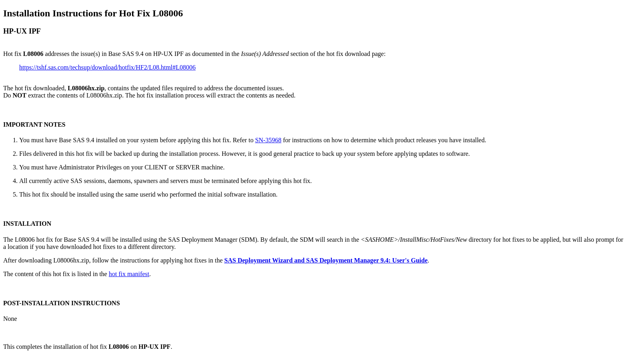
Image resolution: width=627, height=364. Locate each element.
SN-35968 (268, 140)
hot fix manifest (129, 274)
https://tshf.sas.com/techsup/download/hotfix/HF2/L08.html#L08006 (107, 67)
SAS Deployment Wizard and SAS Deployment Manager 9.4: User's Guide (326, 260)
